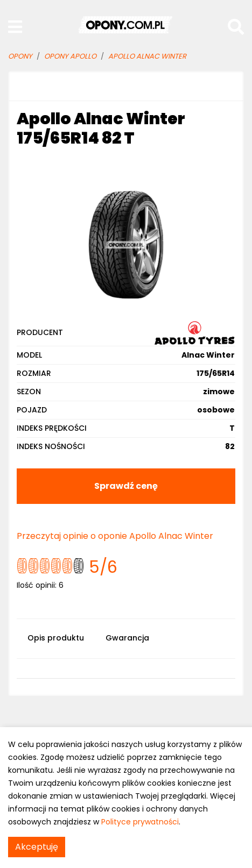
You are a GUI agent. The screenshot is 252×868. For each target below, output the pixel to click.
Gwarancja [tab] (127, 638)
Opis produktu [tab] (56, 638)
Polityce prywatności (140, 822)
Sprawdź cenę (126, 486)
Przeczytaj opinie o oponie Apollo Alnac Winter (115, 536)
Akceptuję (37, 847)
